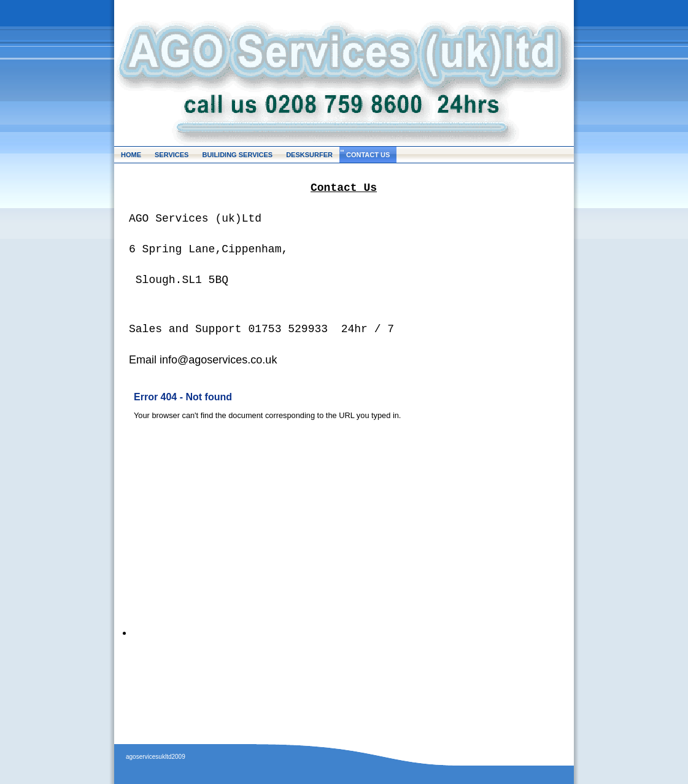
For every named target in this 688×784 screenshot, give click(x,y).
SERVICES (172, 155)
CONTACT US (368, 155)
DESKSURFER (309, 155)
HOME (131, 155)
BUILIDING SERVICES (237, 155)
